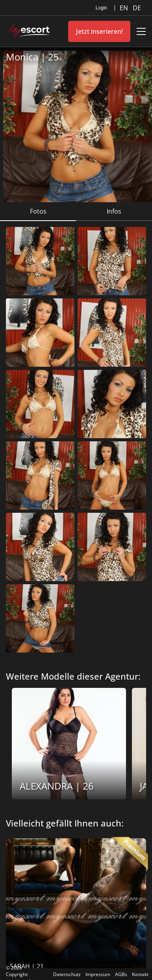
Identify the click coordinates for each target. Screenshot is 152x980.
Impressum (98, 974)
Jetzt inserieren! (99, 31)
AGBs (121, 974)
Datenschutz (67, 974)
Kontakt (140, 974)
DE (137, 8)
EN (125, 8)
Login (101, 8)
